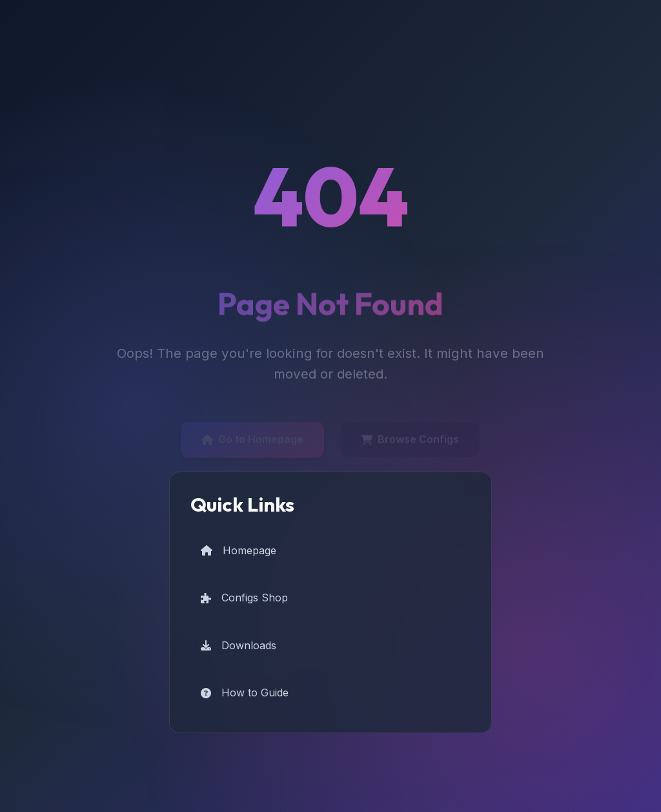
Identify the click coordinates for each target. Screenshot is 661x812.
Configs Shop (244, 598)
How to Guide (245, 692)
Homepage (239, 550)
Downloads (239, 645)
